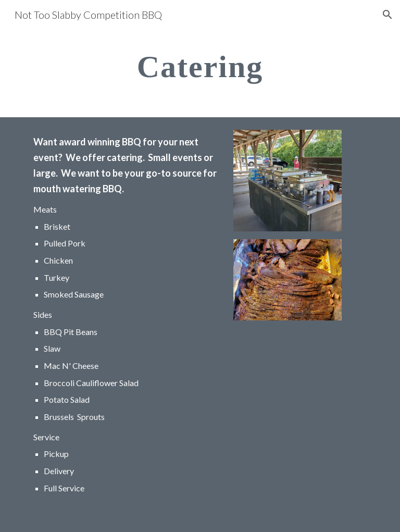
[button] (387, 15)
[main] (200, 66)
